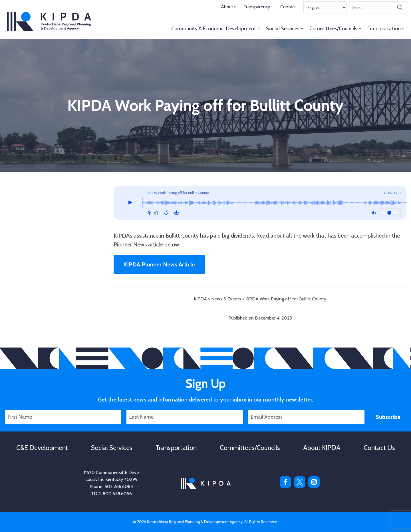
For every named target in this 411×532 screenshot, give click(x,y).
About (227, 7)
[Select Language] (325, 7)
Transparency (257, 7)
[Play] (130, 203)
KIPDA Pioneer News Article (159, 264)
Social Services (283, 29)
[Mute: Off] (374, 213)
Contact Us (379, 448)
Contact (288, 7)
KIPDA (49, 21)
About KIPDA (322, 448)
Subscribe (388, 417)
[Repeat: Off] (166, 213)
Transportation (384, 29)
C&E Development (42, 448)
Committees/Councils (333, 29)
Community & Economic (214, 29)
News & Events (226, 299)
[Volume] (389, 213)
